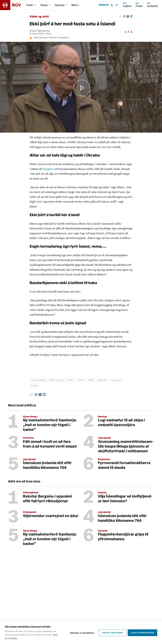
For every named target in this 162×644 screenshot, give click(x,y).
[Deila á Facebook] (124, 16)
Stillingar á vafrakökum (82, 633)
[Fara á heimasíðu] (13, 5)
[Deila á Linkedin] (131, 16)
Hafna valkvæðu (112, 633)
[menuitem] (31, 5)
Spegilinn (48, 169)
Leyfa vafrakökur (142, 633)
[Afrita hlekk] (120, 16)
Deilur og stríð (39, 17)
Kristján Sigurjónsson (40, 31)
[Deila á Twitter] (128, 16)
